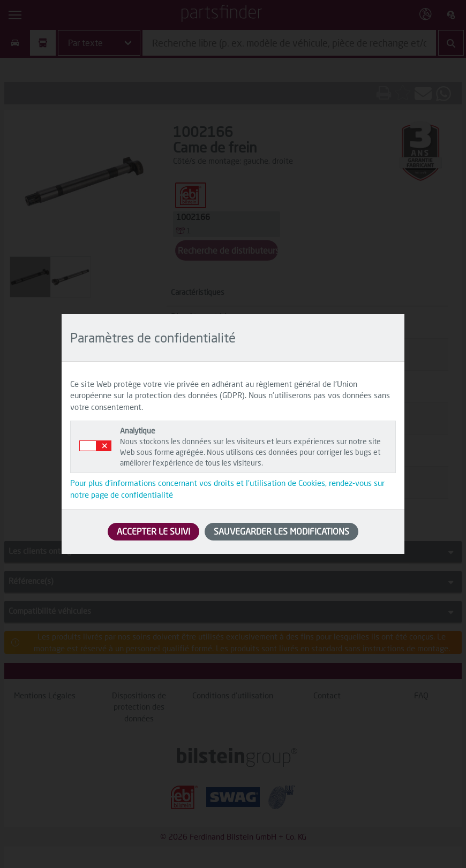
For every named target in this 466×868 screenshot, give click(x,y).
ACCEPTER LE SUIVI (153, 531)
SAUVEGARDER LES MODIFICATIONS (281, 531)
